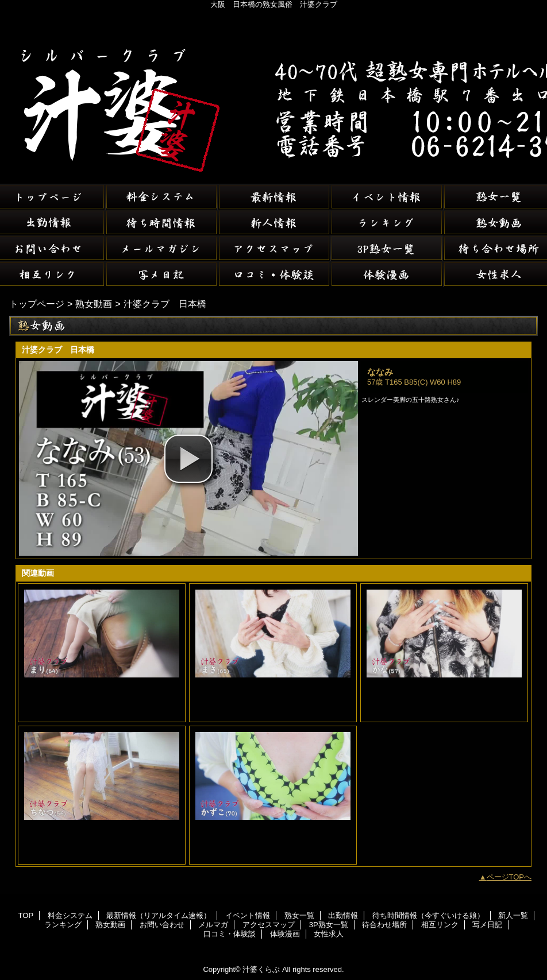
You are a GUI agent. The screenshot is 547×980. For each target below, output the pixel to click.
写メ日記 (161, 274)
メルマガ (161, 248)
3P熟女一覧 (387, 248)
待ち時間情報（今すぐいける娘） (161, 222)
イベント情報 (387, 197)
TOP (26, 915)
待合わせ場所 (384, 925)
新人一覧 (274, 222)
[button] (188, 459)
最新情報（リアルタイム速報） (274, 197)
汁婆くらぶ (273, 92)
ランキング (387, 222)
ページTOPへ (509, 877)
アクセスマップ (274, 248)
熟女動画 (94, 304)
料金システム (161, 197)
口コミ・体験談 (274, 274)
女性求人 (329, 934)
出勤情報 (343, 915)
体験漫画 (387, 274)
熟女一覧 (299, 915)
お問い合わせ (162, 925)
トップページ (37, 304)
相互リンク (440, 925)
